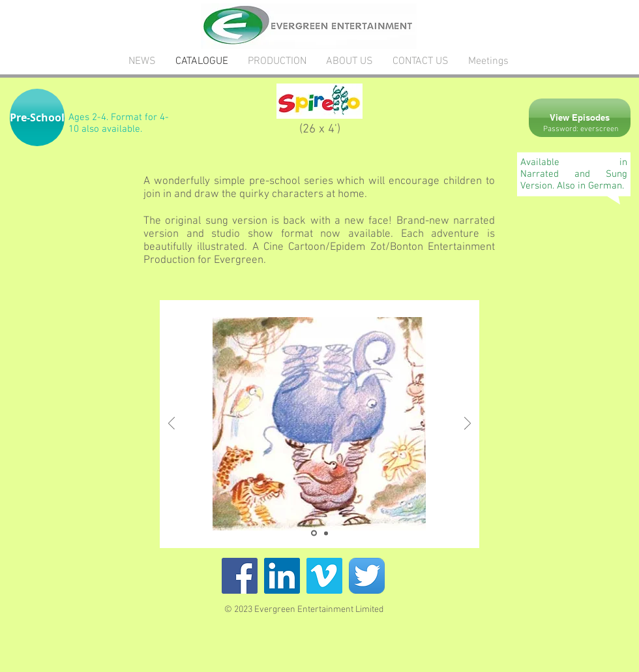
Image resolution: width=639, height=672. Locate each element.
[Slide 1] (314, 533)
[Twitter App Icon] (367, 576)
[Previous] (171, 424)
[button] (37, 117)
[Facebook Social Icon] (240, 576)
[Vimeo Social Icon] (324, 576)
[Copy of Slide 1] (326, 533)
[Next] (468, 424)
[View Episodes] (580, 118)
